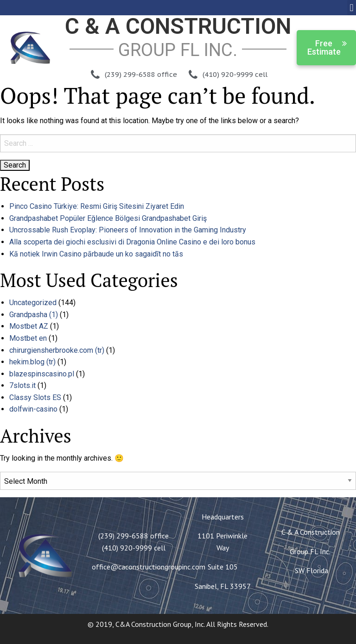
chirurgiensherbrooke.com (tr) (57, 350)
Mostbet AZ (29, 326)
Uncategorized (33, 303)
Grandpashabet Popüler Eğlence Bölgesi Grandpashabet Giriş (108, 218)
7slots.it (22, 385)
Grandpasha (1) (34, 315)
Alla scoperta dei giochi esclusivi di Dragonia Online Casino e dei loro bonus (132, 242)
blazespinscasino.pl (42, 374)
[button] (352, 8)
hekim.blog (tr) (32, 362)
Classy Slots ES (35, 397)
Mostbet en (28, 338)
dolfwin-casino (33, 409)
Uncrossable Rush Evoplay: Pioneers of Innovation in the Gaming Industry (128, 230)
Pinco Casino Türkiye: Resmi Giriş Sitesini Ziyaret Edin (97, 206)
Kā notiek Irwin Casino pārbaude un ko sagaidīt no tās (96, 254)
